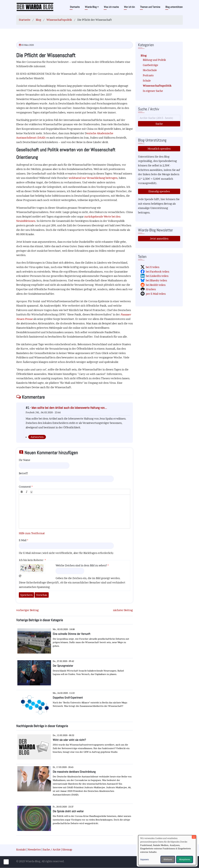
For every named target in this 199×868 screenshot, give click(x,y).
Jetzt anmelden (159, 239)
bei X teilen (153, 267)
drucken (151, 289)
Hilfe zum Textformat (32, 533)
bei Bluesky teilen (156, 280)
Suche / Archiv (52, 850)
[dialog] (167, 850)
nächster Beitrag (123, 610)
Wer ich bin (129, 7)
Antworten (37, 437)
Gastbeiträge (150, 65)
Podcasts (148, 75)
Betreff (23, 473)
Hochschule (150, 70)
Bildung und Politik (154, 60)
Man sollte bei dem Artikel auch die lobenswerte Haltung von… (69, 408)
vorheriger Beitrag (27, 610)
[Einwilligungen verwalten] (6, 862)
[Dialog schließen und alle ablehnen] (194, 837)
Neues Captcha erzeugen (20, 576)
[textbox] (75, 512)
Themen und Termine (150, 7)
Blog (38, 20)
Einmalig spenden (159, 191)
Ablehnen (168, 859)
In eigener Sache (153, 91)
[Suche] (159, 118)
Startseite (75, 7)
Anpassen (145, 859)
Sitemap (67, 850)
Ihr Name (25, 460)
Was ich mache (111, 7)
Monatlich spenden (159, 149)
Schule (147, 81)
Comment (25, 487)
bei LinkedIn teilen (157, 276)
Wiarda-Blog (92, 7)
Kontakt (21, 850)
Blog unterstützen (174, 7)
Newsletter (34, 850)
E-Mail (23, 540)
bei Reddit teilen (156, 285)
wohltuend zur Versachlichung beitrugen (93, 178)
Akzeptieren (185, 859)
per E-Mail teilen (156, 294)
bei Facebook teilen (158, 272)
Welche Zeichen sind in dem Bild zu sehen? (81, 565)
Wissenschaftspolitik (59, 20)
